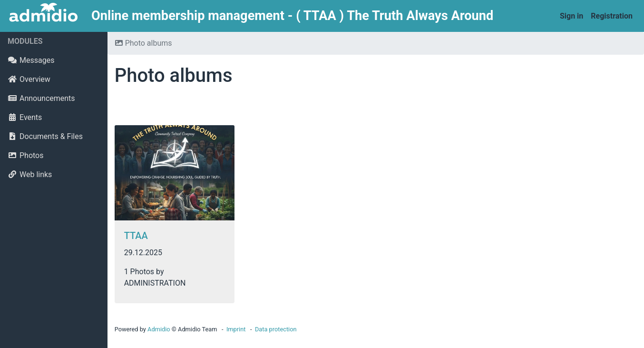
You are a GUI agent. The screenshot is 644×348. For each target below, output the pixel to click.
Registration (612, 16)
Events (25, 117)
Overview (29, 79)
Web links (30, 174)
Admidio (159, 329)
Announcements (41, 98)
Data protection (276, 329)
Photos (26, 155)
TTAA (136, 236)
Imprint (236, 329)
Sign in (571, 16)
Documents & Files (45, 136)
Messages (31, 60)
